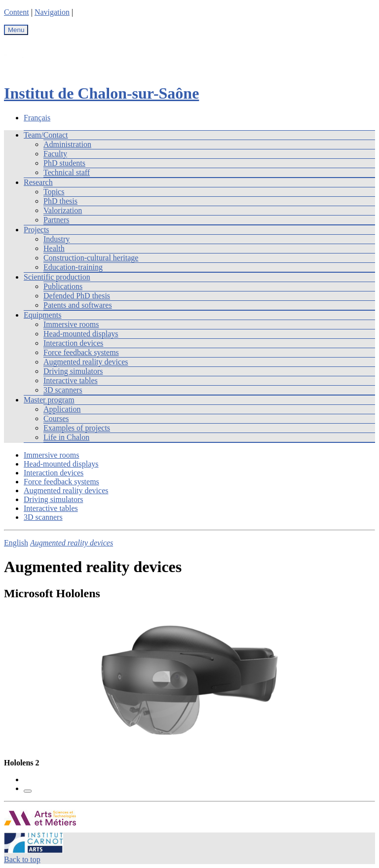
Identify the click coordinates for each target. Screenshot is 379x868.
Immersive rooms (71, 324)
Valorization (63, 210)
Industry (57, 239)
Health (54, 248)
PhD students (64, 163)
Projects (37, 230)
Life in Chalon (66, 437)
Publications (63, 286)
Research (38, 182)
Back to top (22, 859)
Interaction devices (73, 343)
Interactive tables (71, 380)
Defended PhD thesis (77, 296)
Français (37, 118)
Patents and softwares (78, 305)
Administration (67, 144)
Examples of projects (77, 428)
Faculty (55, 154)
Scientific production (57, 277)
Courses (56, 418)
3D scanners (63, 390)
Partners (56, 220)
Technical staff (67, 172)
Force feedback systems (81, 352)
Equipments (42, 315)
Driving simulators (73, 371)
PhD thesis (60, 201)
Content (17, 12)
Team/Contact (46, 135)
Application (62, 409)
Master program (49, 400)
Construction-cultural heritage (91, 258)
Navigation (52, 12)
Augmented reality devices (86, 362)
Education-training (73, 267)
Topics (54, 192)
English (16, 543)
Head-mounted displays (81, 334)
